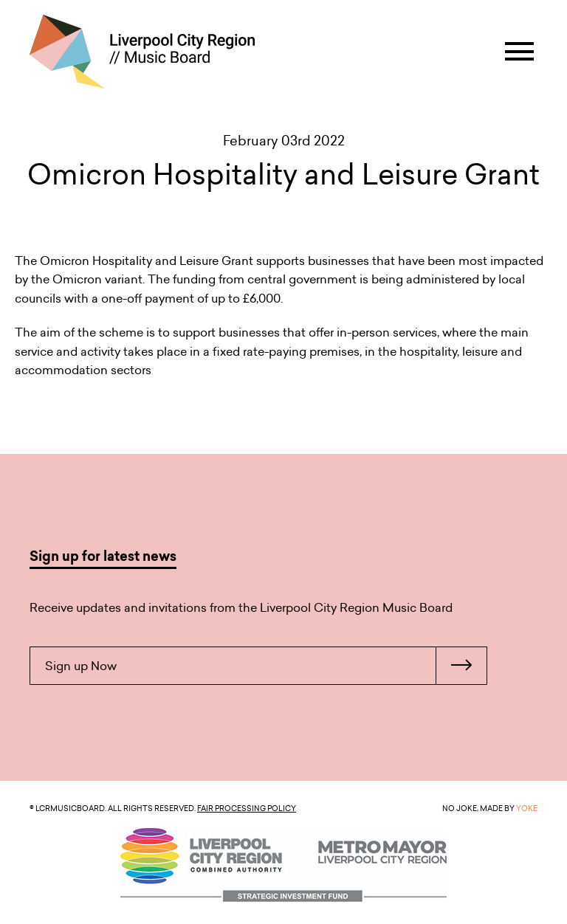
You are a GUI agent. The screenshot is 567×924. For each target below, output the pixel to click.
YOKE (527, 808)
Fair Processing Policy (247, 808)
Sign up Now (266, 666)
